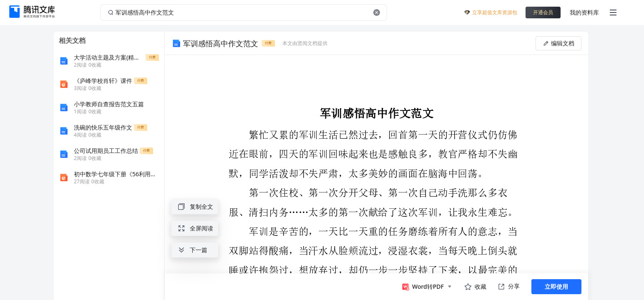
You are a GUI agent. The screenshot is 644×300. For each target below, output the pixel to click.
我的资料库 (584, 12)
